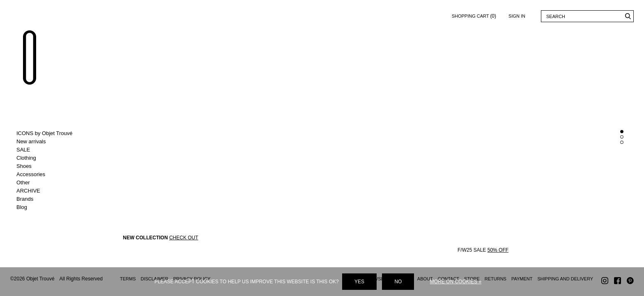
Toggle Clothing (50, 158)
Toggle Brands (50, 199)
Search (628, 16)
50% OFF (498, 251)
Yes (359, 282)
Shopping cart (474, 15)
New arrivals (31, 141)
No (398, 282)
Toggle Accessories (50, 174)
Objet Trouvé (31, 60)
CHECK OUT (184, 239)
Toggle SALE (50, 150)
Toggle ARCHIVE (50, 191)
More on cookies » (456, 282)
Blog (22, 207)
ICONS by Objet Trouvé (45, 133)
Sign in (517, 16)
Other (23, 182)
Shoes (24, 166)
